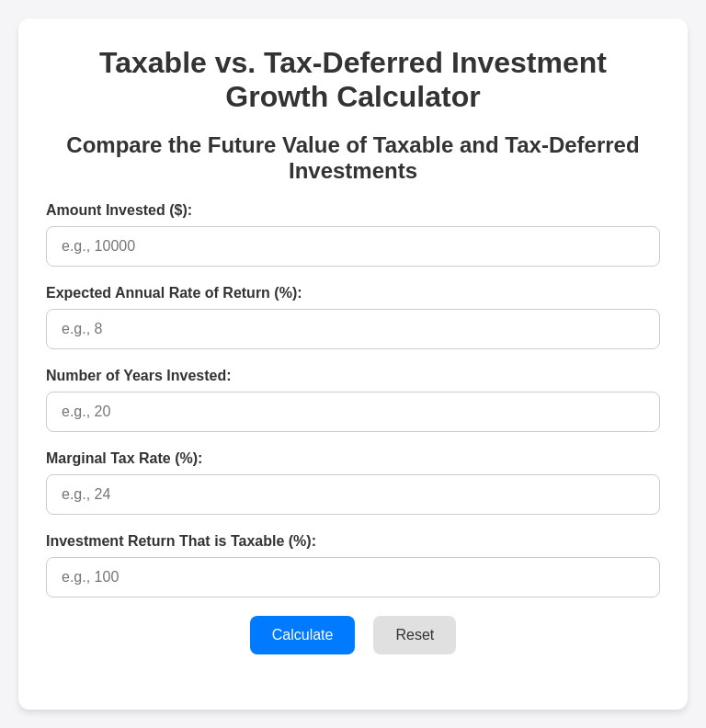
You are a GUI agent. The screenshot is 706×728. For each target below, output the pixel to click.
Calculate (303, 635)
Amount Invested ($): (119, 210)
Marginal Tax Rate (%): (124, 458)
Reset (415, 635)
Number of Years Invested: (139, 375)
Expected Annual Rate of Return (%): (174, 293)
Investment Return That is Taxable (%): (181, 541)
